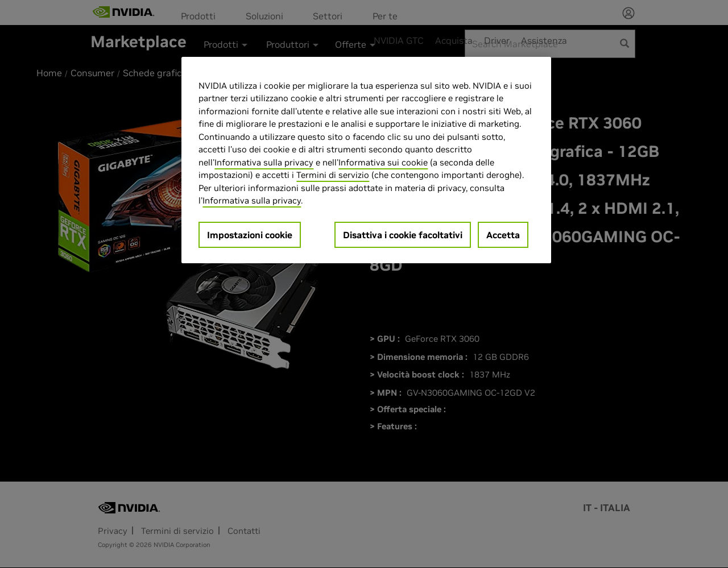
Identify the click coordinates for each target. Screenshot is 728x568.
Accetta (503, 235)
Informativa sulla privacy (264, 162)
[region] (366, 160)
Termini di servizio (333, 175)
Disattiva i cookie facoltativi (403, 235)
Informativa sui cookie (383, 162)
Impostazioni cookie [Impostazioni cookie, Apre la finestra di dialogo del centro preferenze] (250, 235)
